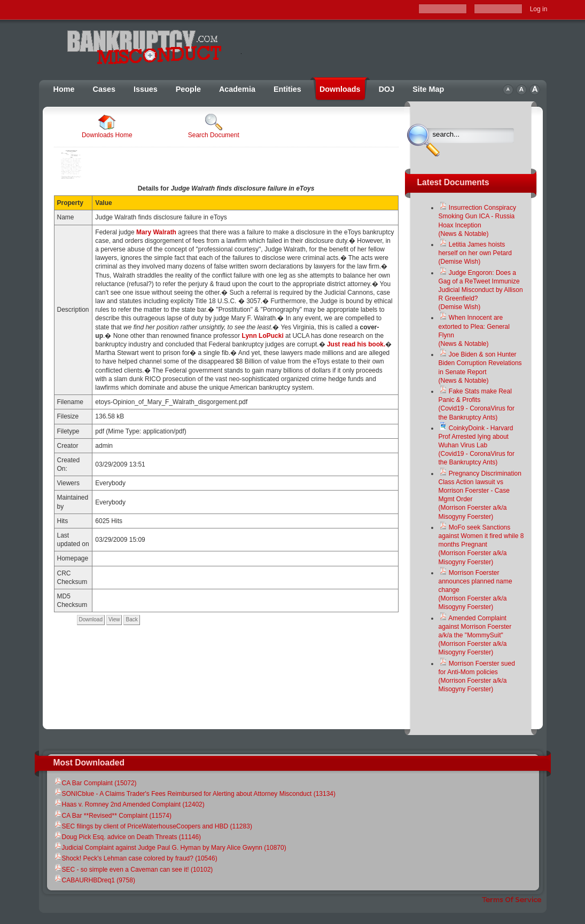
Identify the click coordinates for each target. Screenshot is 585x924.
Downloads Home (107, 126)
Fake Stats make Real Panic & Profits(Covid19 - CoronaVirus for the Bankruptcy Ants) (477, 404)
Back (131, 619)
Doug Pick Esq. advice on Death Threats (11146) (127, 837)
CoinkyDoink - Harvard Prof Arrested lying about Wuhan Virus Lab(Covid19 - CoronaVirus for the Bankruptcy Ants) (477, 445)
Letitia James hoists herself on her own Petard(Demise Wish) (475, 253)
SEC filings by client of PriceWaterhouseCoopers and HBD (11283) (153, 826)
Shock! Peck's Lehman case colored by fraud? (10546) (135, 858)
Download (91, 619)
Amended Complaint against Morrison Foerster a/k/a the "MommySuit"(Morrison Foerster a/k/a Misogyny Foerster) (475, 635)
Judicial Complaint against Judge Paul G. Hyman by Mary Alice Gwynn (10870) (170, 848)
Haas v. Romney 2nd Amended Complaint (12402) (129, 804)
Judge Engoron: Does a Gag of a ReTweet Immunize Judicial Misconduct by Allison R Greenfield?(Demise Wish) (481, 290)
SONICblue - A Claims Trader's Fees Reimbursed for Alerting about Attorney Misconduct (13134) (195, 794)
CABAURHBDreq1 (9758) (94, 880)
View (114, 619)
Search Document (214, 126)
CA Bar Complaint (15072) (95, 783)
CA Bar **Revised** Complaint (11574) (112, 816)
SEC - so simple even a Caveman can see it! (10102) (133, 870)
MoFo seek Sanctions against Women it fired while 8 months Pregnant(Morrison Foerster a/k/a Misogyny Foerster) (481, 545)
